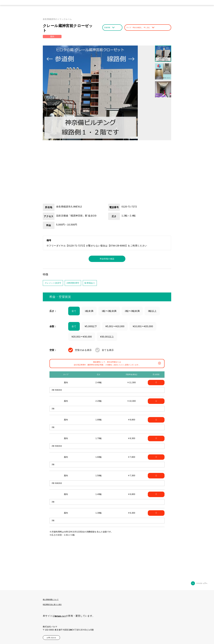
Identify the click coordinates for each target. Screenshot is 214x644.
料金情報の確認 (107, 259)
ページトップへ (199, 583)
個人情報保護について (55, 599)
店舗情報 (112, 28)
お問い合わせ (56, 636)
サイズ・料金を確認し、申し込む (148, 28)
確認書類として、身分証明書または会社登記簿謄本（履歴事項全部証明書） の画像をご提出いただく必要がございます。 (108, 367)
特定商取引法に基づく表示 (57, 604)
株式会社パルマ (63, 615)
